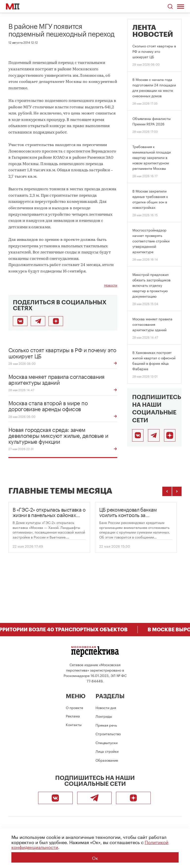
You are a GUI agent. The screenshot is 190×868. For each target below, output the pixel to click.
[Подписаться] (170, 435)
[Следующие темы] (177, 491)
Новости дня (106, 707)
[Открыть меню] (181, 6)
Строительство (108, 733)
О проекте (74, 707)
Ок (95, 857)
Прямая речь (106, 725)
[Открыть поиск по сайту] (170, 7)
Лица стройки (107, 751)
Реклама (73, 716)
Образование (107, 760)
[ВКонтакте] (138, 435)
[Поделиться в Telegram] (38, 321)
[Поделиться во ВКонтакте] (20, 321)
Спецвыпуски (107, 742)
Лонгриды (104, 716)
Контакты (74, 724)
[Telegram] (154, 435)
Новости (111, 285)
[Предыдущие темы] (167, 491)
